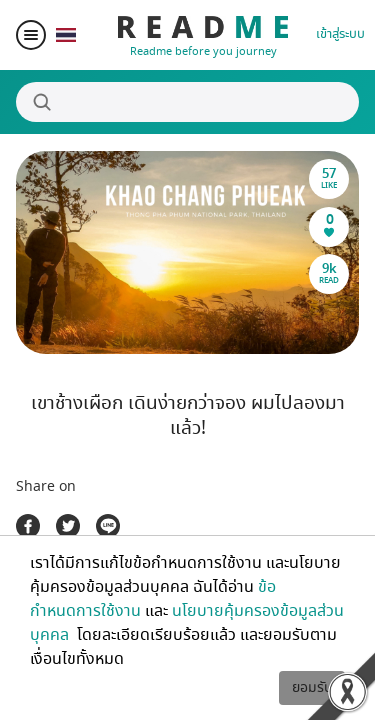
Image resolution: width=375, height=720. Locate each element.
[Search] (187, 102)
